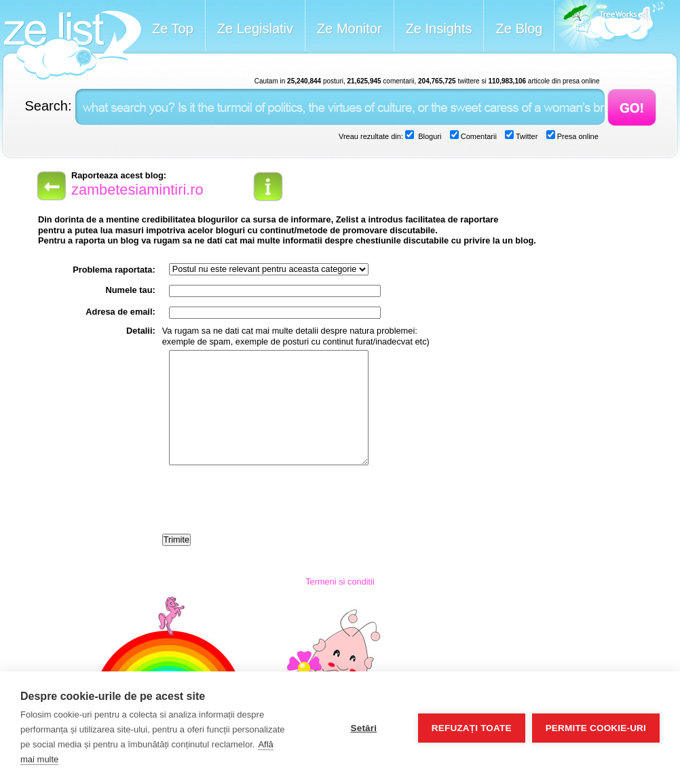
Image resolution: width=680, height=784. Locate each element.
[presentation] (265, 501)
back (50, 186)
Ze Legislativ (255, 28)
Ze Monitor (350, 28)
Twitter (526, 136)
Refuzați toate (472, 728)
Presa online (577, 136)
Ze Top (173, 28)
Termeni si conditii (340, 582)
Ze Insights (439, 28)
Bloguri (429, 136)
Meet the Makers (609, 27)
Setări (363, 728)
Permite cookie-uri (596, 728)
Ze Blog (519, 28)
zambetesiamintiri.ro (137, 190)
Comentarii (478, 136)
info (268, 187)
